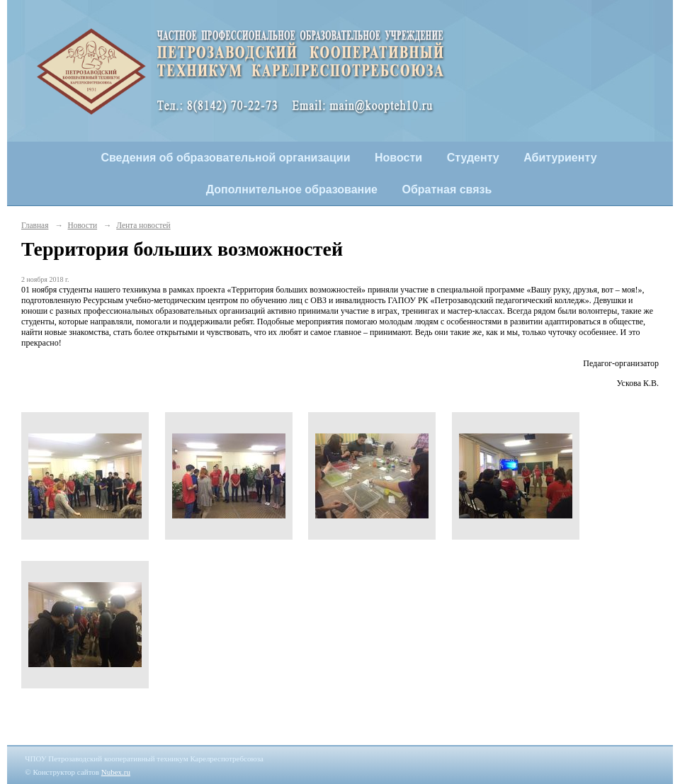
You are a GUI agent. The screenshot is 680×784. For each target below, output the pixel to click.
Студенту (473, 158)
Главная (35, 225)
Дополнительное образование (292, 189)
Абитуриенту (560, 158)
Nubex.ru (116, 772)
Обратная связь (447, 189)
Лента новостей (143, 225)
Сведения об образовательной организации (225, 158)
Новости (398, 158)
